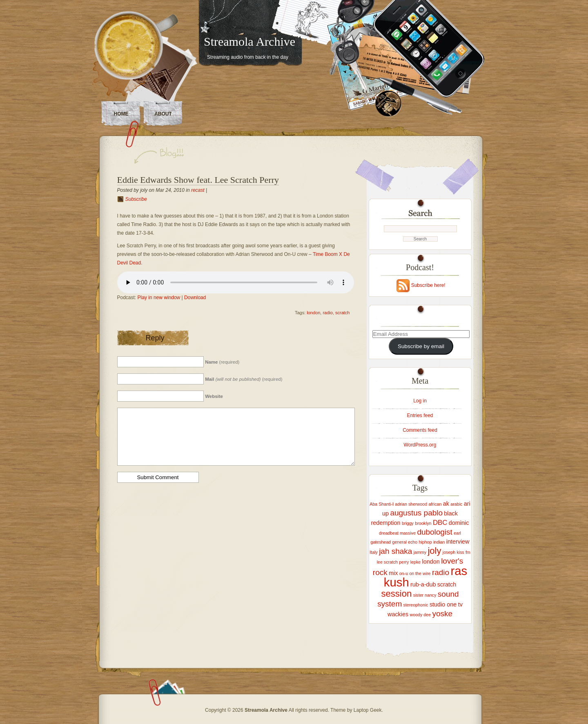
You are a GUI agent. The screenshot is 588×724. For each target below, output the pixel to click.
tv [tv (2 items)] (460, 604)
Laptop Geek (368, 710)
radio (327, 313)
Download (195, 298)
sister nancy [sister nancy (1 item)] (425, 595)
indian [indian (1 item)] (439, 542)
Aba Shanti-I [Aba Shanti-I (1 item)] (382, 504)
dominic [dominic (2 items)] (459, 523)
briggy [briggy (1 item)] (408, 523)
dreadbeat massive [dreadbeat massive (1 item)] (397, 533)
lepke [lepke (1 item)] (415, 562)
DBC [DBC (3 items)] (440, 523)
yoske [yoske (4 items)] (442, 614)
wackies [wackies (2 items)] (398, 614)
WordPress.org (420, 445)
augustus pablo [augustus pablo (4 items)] (416, 513)
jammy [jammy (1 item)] (420, 552)
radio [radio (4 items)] (441, 572)
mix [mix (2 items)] (393, 573)
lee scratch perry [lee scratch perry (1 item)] (393, 562)
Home (121, 114)
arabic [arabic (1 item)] (456, 504)
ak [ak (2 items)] (446, 504)
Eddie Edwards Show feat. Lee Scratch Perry (198, 180)
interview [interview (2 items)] (458, 542)
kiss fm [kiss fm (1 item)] (464, 552)
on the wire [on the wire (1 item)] (420, 573)
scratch (342, 313)
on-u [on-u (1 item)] (404, 573)
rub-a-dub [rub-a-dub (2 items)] (423, 584)
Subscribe (136, 199)
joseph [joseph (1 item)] (449, 552)
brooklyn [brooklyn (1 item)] (423, 523)
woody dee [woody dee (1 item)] (421, 615)
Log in (420, 401)
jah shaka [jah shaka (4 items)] (395, 551)
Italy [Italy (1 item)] (374, 552)
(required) (222, 362)
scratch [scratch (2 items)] (447, 584)
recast (198, 190)
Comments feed (420, 430)
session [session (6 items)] (397, 594)
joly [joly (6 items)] (434, 551)
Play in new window (159, 298)
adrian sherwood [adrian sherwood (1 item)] (411, 504)
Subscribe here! (428, 285)
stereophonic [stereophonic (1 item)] (416, 605)
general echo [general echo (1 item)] (405, 542)
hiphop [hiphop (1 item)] (425, 542)
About (163, 114)
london (313, 313)
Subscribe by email (421, 346)
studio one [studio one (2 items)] (443, 604)
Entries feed (420, 415)
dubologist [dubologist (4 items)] (434, 532)
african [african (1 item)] (435, 504)
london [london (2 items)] (431, 562)
